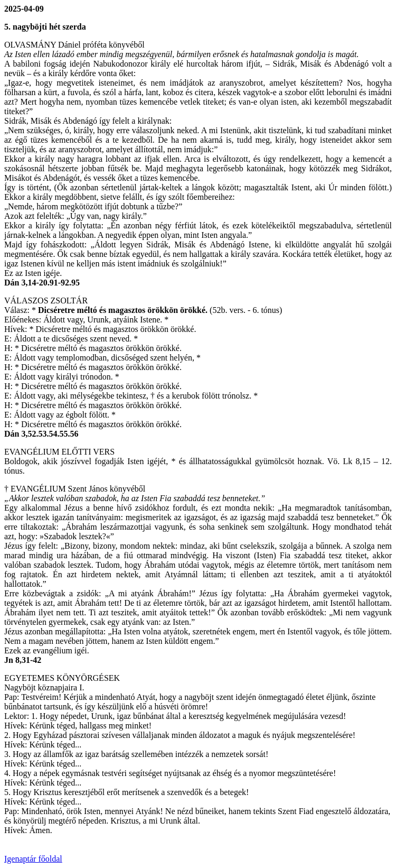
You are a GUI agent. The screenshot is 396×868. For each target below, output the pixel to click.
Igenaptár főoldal (33, 859)
